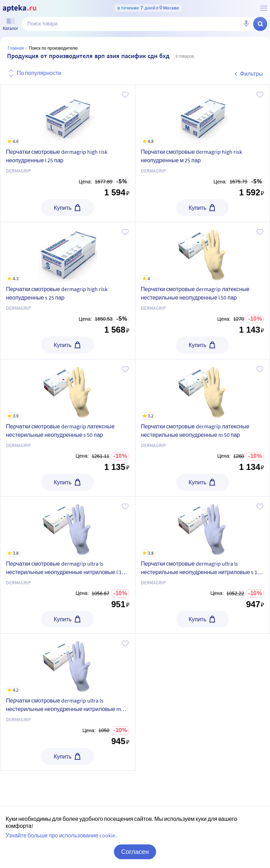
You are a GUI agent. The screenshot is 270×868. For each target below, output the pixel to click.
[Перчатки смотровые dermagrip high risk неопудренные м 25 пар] (203, 115)
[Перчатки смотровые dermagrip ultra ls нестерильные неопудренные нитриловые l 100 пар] (68, 527)
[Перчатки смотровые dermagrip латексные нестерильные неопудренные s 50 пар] (68, 389)
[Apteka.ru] (20, 8)
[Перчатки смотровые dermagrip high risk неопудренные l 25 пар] (68, 115)
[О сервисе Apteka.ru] (264, 8)
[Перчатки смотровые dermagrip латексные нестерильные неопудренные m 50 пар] (203, 389)
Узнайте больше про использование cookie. (61, 835)
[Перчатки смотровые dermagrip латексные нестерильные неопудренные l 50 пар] (203, 252)
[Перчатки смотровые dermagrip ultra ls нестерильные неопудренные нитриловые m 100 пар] (68, 663)
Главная (16, 48)
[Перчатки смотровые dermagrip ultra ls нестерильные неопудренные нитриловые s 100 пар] (203, 527)
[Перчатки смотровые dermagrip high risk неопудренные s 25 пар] (68, 252)
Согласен (135, 852)
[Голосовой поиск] (246, 24)
